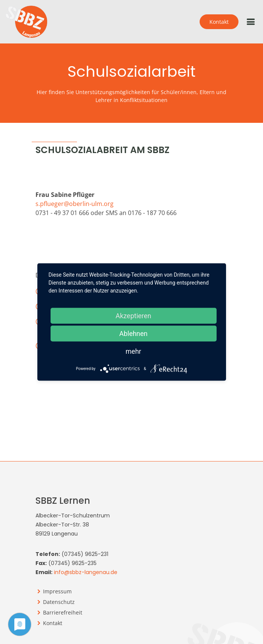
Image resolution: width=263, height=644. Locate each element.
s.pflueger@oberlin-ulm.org (75, 204)
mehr (133, 351)
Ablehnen (133, 334)
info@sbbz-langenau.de (86, 572)
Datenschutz (59, 602)
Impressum (57, 591)
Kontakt (219, 22)
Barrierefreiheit (63, 613)
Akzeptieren (133, 316)
